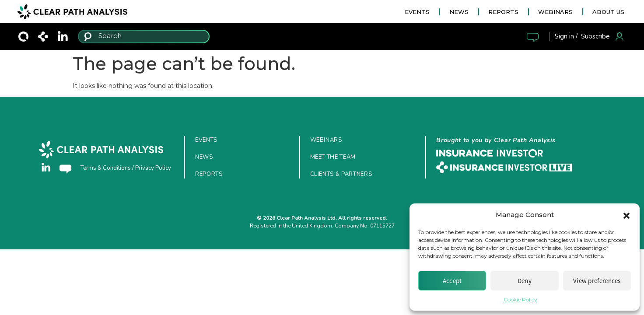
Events (206, 140)
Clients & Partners (341, 174)
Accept (452, 281)
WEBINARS (555, 12)
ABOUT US (608, 12)
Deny (525, 281)
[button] (626, 215)
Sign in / (566, 36)
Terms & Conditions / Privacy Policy (126, 168)
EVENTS (417, 12)
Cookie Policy (520, 299)
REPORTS (503, 12)
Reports (209, 174)
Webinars (326, 140)
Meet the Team (333, 157)
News (204, 157)
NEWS (459, 12)
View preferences (597, 281)
